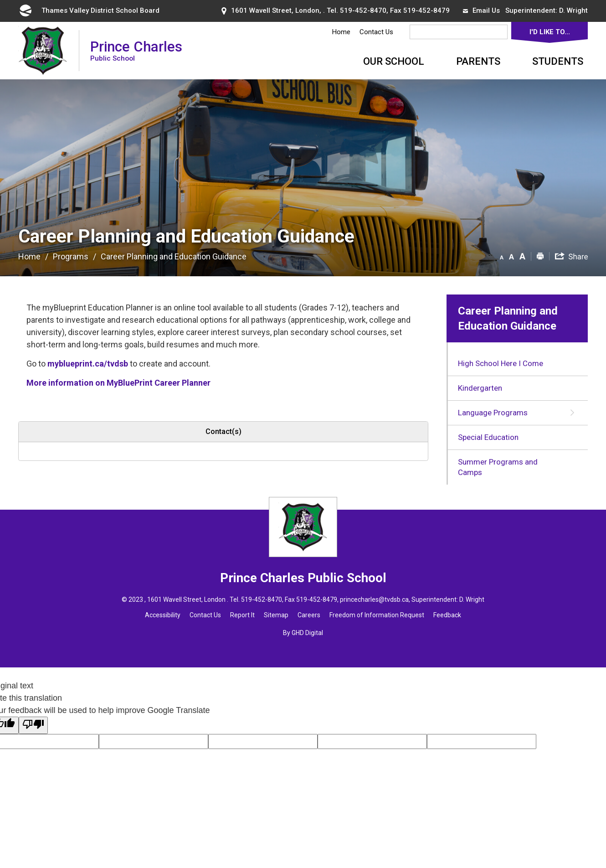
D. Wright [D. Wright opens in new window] (573, 10)
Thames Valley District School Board (89, 10)
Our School (394, 61)
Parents (478, 61)
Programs (71, 256)
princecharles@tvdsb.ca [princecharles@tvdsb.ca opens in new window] (374, 599)
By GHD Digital (303, 633)
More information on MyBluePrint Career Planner (118, 383)
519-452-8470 (363, 10)
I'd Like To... (550, 32)
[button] (502, 256)
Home (341, 32)
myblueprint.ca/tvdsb (88, 364)
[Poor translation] (33, 725)
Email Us (481, 10)
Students (558, 61)
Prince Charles (136, 50)
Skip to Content (0, 0)
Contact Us (376, 32)
